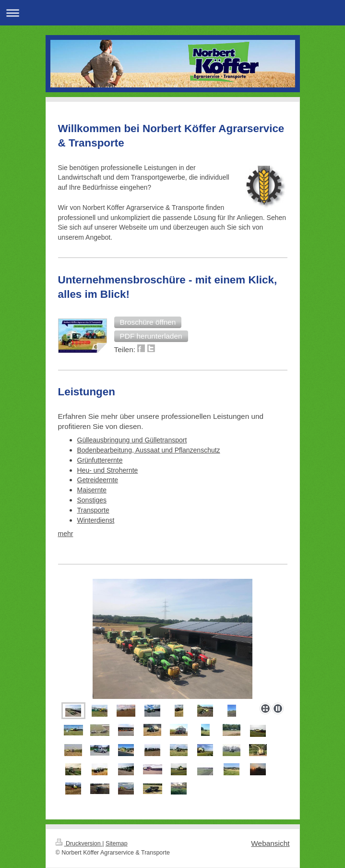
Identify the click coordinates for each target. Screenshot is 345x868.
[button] (148, 322)
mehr (66, 534)
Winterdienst (96, 520)
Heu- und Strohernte (108, 470)
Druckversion (79, 844)
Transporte (93, 510)
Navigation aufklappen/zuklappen (172, 13)
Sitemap (117, 844)
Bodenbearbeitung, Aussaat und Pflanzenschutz (149, 450)
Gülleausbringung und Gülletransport (132, 440)
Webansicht (270, 843)
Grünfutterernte (100, 460)
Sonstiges (92, 500)
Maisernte (92, 490)
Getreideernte (98, 480)
